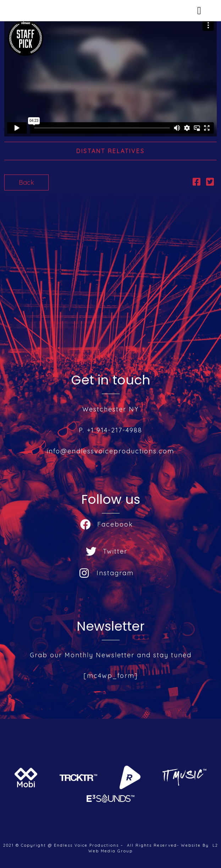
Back (26, 182)
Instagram (107, 573)
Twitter (107, 551)
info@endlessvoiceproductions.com (111, 451)
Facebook (107, 524)
